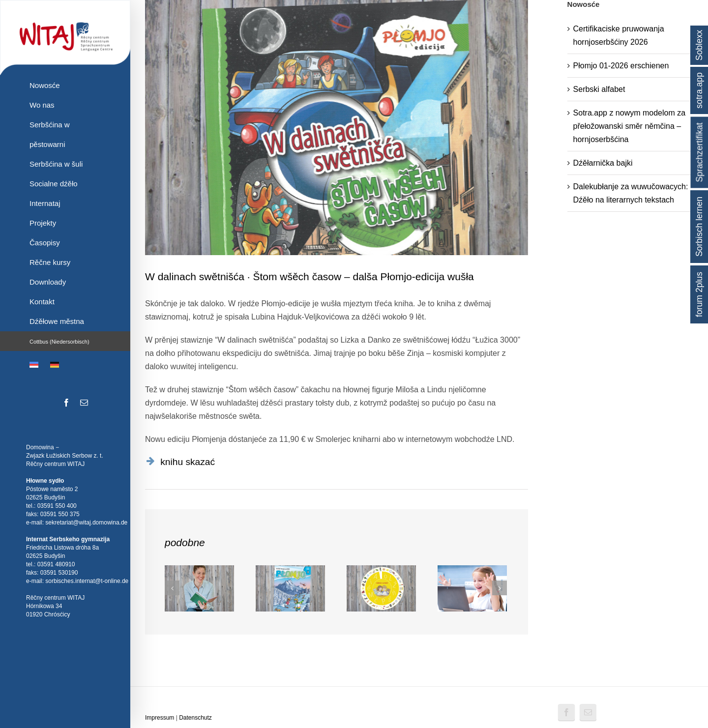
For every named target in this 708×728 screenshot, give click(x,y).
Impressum (160, 718)
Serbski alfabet (599, 89)
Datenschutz (195, 718)
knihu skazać (188, 462)
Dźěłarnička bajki (603, 163)
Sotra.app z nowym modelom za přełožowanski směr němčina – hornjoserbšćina (630, 126)
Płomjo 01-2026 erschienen (621, 66)
